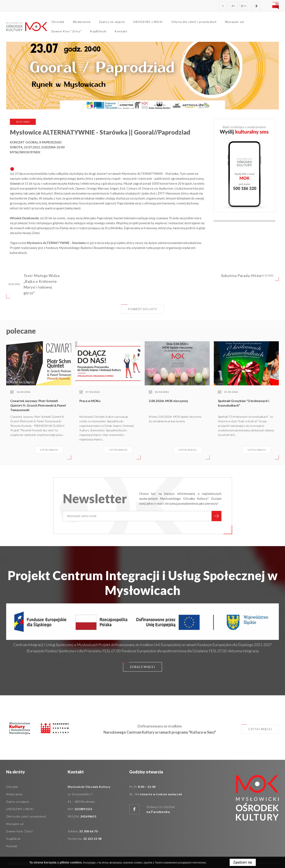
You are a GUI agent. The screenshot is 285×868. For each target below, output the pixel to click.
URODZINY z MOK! (148, 22)
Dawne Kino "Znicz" (67, 31)
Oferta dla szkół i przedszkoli (194, 22)
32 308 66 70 (88, 831)
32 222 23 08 (92, 839)
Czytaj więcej (257, 728)
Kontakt (121, 31)
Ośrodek (58, 22)
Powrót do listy (139, 308)
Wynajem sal (234, 22)
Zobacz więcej (139, 665)
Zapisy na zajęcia (112, 22)
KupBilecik (98, 31)
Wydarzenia (82, 22)
